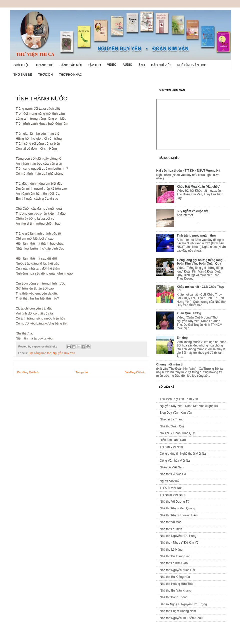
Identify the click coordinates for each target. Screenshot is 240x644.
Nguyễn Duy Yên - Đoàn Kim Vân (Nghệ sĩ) (189, 406)
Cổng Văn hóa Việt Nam (176, 461)
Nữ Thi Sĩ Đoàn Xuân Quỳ (177, 433)
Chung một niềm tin (170, 364)
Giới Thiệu (21, 65)
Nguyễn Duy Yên (64, 353)
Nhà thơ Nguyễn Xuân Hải (177, 570)
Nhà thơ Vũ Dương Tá (174, 502)
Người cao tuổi (170, 481)
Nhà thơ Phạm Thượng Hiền (179, 515)
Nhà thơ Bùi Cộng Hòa (175, 577)
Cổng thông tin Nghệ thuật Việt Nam (184, 454)
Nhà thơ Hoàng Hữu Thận (177, 584)
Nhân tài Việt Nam (172, 467)
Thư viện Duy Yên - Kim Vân (179, 399)
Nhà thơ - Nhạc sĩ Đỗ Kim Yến (180, 543)
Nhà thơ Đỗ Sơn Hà (173, 474)
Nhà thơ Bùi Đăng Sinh (175, 556)
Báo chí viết (161, 65)
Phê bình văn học (192, 65)
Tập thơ (94, 65)
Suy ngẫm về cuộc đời (193, 211)
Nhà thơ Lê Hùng (171, 550)
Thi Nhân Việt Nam (172, 495)
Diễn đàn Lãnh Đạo (173, 440)
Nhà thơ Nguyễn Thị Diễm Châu (181, 618)
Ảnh (142, 65)
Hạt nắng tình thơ (40, 353)
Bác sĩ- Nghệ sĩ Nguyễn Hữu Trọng (183, 604)
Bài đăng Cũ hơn (135, 372)
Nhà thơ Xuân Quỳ (172, 426)
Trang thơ (44, 65)
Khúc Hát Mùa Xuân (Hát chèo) (199, 187)
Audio (127, 65)
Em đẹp (182, 338)
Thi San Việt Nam (171, 488)
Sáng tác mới (70, 65)
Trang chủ (82, 372)
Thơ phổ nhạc (70, 75)
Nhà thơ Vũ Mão (171, 522)
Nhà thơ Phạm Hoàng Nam (178, 611)
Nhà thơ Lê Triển (171, 529)
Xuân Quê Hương (189, 313)
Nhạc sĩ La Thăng (172, 419)
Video (112, 65)
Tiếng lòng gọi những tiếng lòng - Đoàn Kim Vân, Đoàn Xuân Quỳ (201, 262)
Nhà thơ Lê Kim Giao (174, 563)
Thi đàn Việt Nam (171, 447)
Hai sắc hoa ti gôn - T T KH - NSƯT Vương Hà (188, 171)
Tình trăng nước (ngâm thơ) (196, 236)
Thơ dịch (45, 75)
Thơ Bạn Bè (23, 75)
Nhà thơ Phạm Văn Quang (177, 508)
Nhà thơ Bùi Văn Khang (175, 591)
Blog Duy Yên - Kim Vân (176, 413)
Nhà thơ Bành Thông (174, 597)
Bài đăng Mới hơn (28, 372)
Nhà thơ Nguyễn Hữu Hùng (178, 536)
